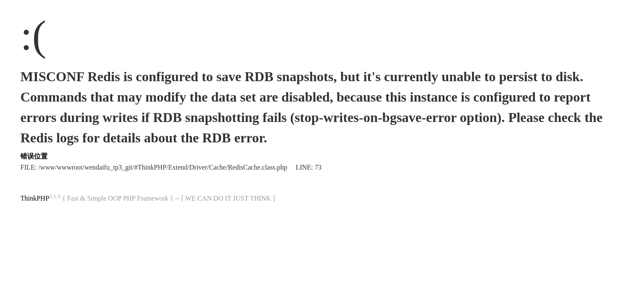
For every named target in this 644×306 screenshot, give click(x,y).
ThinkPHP (35, 198)
